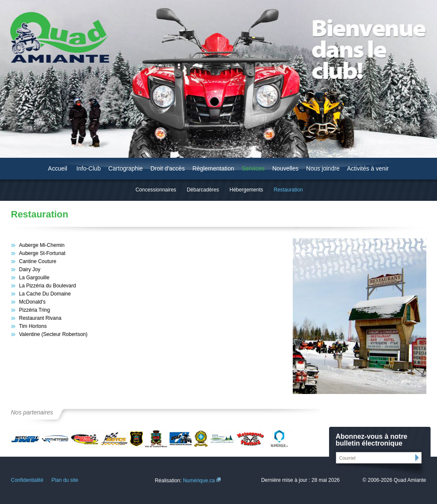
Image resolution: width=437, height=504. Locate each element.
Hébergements (246, 190)
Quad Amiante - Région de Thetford (55, 37)
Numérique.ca (199, 481)
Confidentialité (27, 480)
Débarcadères (203, 190)
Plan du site (65, 480)
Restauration (288, 190)
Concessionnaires (156, 190)
